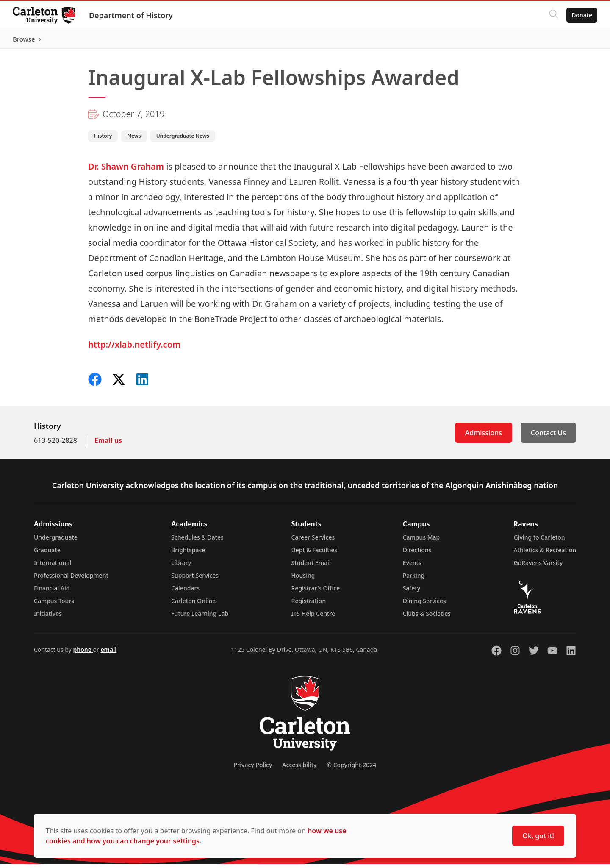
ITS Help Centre (313, 617)
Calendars (185, 592)
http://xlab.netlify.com (134, 348)
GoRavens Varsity (538, 566)
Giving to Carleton (539, 541)
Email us (108, 444)
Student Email (311, 566)
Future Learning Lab (200, 617)
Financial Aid (52, 592)
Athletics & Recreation (545, 554)
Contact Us (548, 437)
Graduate (47, 554)
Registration (309, 605)
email (108, 653)
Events (412, 566)
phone (83, 653)
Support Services (195, 579)
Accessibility (299, 769)
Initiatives (48, 617)
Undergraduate (56, 541)
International (53, 566)
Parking (414, 579)
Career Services (313, 541)
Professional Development (71, 579)
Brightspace (188, 554)
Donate (581, 15)
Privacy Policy (253, 769)
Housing (303, 579)
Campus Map (421, 541)
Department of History (132, 15)
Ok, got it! (538, 836)
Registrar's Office (316, 592)
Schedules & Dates (197, 541)
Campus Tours (54, 605)
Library (181, 566)
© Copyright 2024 (351, 769)
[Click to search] (553, 15)
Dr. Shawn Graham (126, 170)
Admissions (484, 437)
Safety (412, 592)
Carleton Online (193, 605)
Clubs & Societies (427, 617)
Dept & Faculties (315, 554)
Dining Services (424, 605)
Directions (417, 554)
